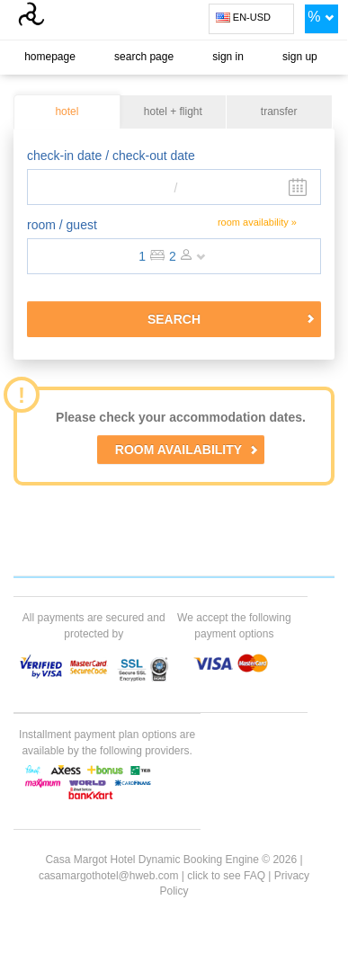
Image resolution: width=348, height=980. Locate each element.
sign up (300, 57)
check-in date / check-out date (111, 156)
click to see (226, 876)
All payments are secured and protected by (94, 625)
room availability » (257, 222)
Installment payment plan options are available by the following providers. (107, 742)
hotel (67, 112)
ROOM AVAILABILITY (187, 450)
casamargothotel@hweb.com (109, 876)
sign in (228, 57)
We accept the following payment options (234, 625)
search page (144, 57)
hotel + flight (173, 112)
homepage (50, 57)
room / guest (62, 225)
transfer (279, 112)
